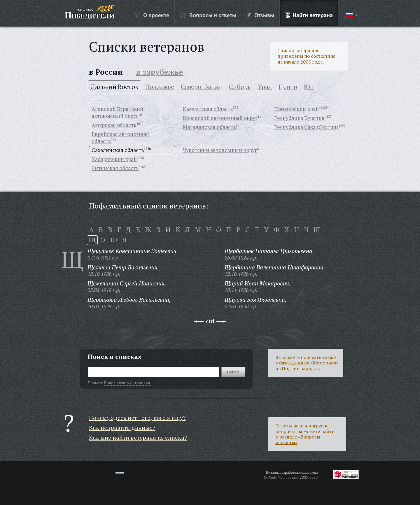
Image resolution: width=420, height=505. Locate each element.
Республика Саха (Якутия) (306, 127)
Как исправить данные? (122, 428)
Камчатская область (208, 109)
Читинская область (115, 168)
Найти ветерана (309, 15)
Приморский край (296, 109)
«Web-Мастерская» (283, 477)
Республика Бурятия (299, 118)
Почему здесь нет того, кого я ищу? (137, 418)
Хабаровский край (114, 159)
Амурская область (114, 125)
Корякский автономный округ (220, 118)
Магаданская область (209, 127)
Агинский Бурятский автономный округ (117, 112)
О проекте (151, 15)
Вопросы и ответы (208, 15)
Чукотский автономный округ (220, 150)
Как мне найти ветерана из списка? (138, 438)
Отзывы (261, 15)
